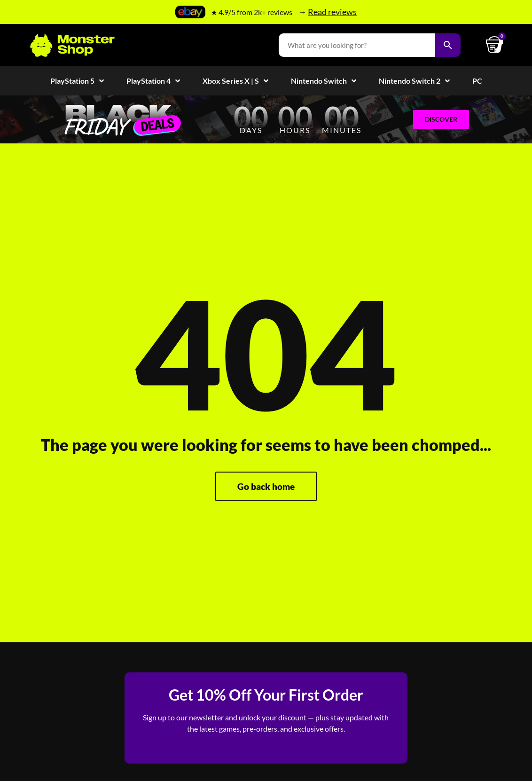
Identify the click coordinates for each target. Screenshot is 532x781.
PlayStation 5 (77, 81)
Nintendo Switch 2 (414, 81)
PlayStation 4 (153, 81)
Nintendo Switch (324, 81)
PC (477, 81)
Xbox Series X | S (235, 81)
